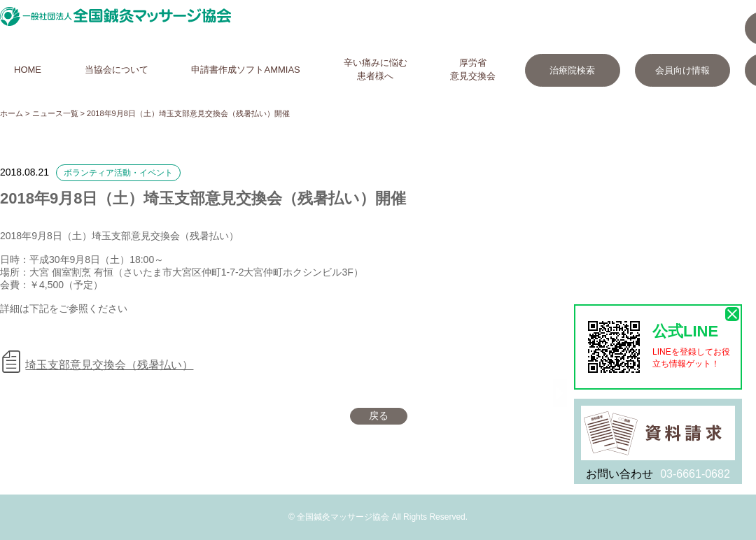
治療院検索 (572, 70)
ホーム (12, 113)
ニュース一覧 (55, 113)
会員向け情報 (682, 70)
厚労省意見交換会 (473, 69)
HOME (28, 70)
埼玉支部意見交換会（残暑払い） (109, 365)
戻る (379, 415)
